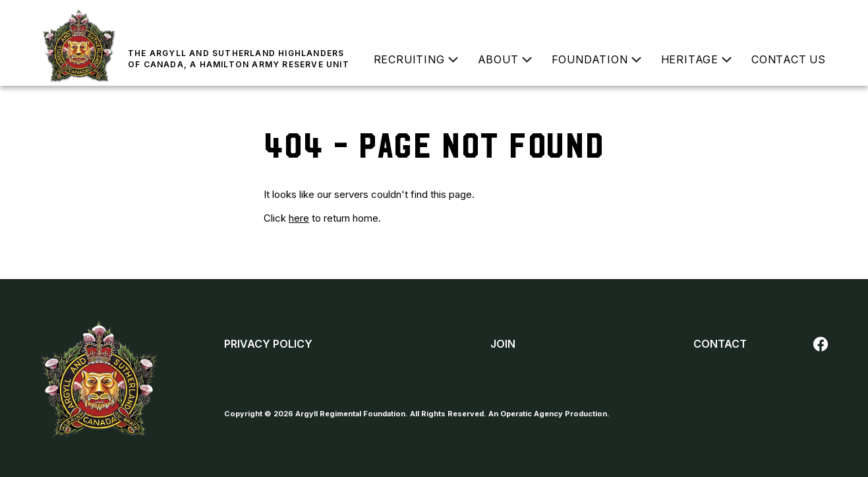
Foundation (590, 59)
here (299, 218)
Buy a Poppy (795, 16)
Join (657, 16)
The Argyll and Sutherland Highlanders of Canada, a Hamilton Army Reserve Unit (239, 59)
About (498, 59)
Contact (720, 344)
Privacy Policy (268, 344)
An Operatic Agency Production (548, 414)
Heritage (690, 59)
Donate (725, 16)
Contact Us (789, 59)
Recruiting (409, 59)
